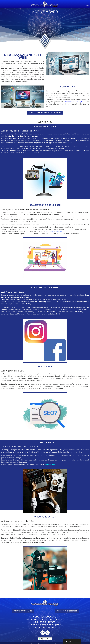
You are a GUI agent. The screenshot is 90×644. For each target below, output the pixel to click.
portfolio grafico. (51, 464)
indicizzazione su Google (73, 102)
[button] (87, 5)
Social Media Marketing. (55, 231)
